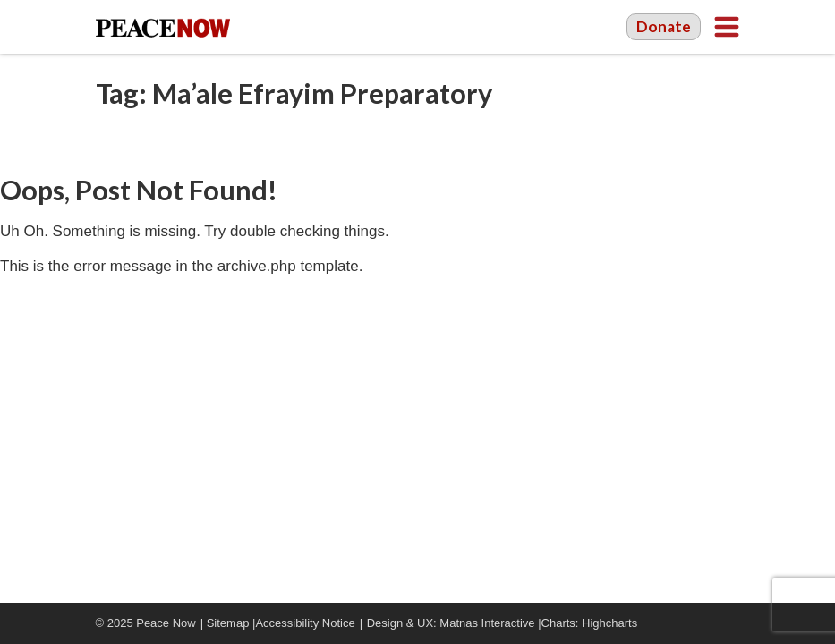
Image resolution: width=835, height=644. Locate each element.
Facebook (677, 623)
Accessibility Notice (305, 623)
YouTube (704, 623)
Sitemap (228, 623)
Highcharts (609, 623)
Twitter (731, 623)
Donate (664, 26)
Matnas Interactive (487, 623)
